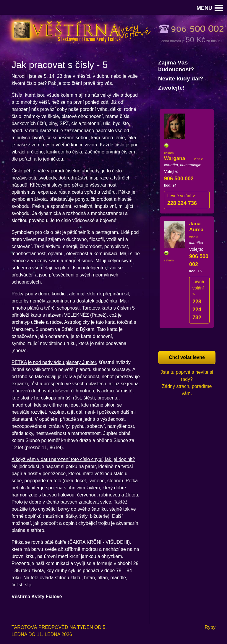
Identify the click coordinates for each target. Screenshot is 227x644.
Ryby (210, 627)
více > (198, 159)
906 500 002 (179, 179)
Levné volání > (181, 196)
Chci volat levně (187, 357)
